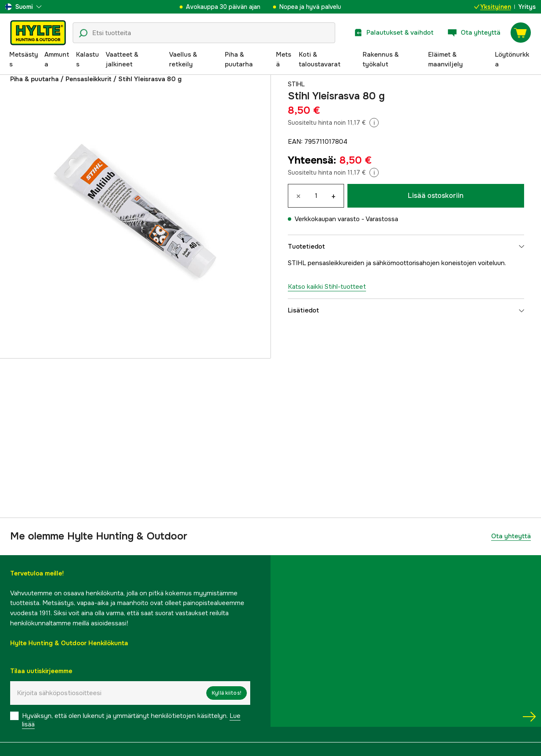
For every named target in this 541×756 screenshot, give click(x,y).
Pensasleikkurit (89, 79)
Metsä (284, 60)
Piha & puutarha (239, 60)
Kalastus (87, 60)
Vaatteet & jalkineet (122, 60)
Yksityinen (493, 7)
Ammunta (57, 60)
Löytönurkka (512, 60)
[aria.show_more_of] (23, 7)
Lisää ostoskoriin (436, 196)
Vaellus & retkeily (183, 60)
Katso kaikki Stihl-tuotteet (327, 287)
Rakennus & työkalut (381, 60)
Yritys (527, 7)
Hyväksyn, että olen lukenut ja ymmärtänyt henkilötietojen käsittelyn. (131, 720)
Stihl (297, 84)
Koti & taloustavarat (320, 60)
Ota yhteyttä (511, 536)
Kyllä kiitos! (227, 693)
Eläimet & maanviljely (445, 60)
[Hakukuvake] (83, 33)
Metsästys (24, 60)
